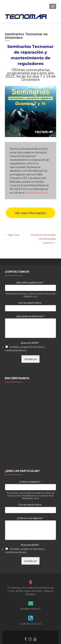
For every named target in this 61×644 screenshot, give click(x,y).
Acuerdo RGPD (30, 333)
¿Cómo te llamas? (31, 471)
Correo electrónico (31, 292)
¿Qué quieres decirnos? (31, 306)
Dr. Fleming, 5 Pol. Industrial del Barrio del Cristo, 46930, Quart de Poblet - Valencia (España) (30, 581)
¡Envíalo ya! (30, 349)
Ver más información (30, 213)
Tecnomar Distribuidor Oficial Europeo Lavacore (43, 239)
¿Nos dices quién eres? (30, 272)
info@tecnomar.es (36, 192)
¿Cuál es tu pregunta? (30, 508)
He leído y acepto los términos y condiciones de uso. (25, 338)
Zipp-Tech (12, 235)
